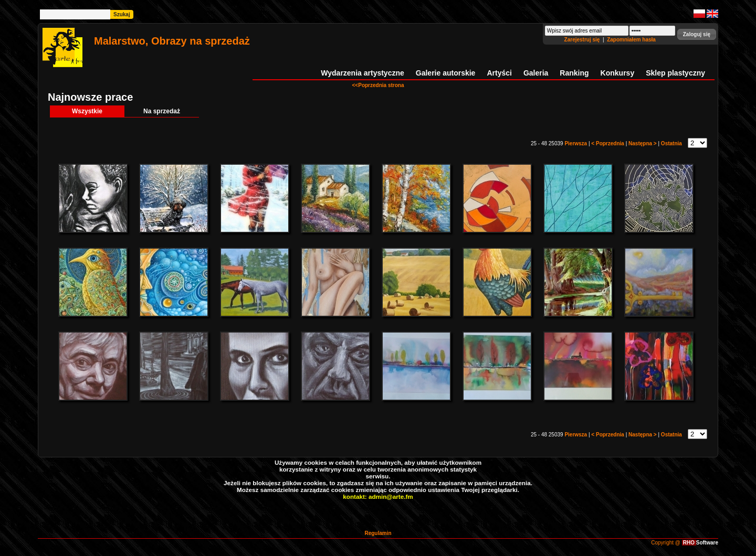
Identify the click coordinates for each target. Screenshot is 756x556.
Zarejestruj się (583, 40)
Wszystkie (87, 111)
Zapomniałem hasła (631, 40)
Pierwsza (576, 143)
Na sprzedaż (162, 111)
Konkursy (618, 73)
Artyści (499, 73)
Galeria (536, 73)
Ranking (574, 73)
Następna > (643, 143)
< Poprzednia (608, 143)
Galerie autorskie (446, 73)
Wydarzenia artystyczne (362, 73)
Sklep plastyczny (675, 73)
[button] (697, 34)
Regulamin (378, 533)
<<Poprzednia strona (378, 85)
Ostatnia (672, 143)
